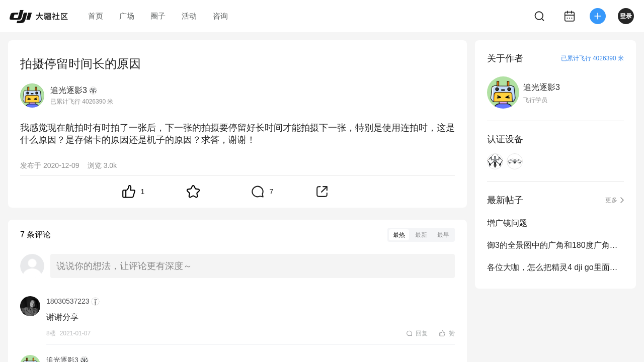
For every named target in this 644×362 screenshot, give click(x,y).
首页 (96, 16)
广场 (127, 16)
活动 (189, 16)
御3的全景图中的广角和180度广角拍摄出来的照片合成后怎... (555, 245)
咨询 (220, 16)
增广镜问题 (507, 223)
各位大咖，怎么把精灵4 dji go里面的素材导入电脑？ (555, 267)
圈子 (158, 16)
